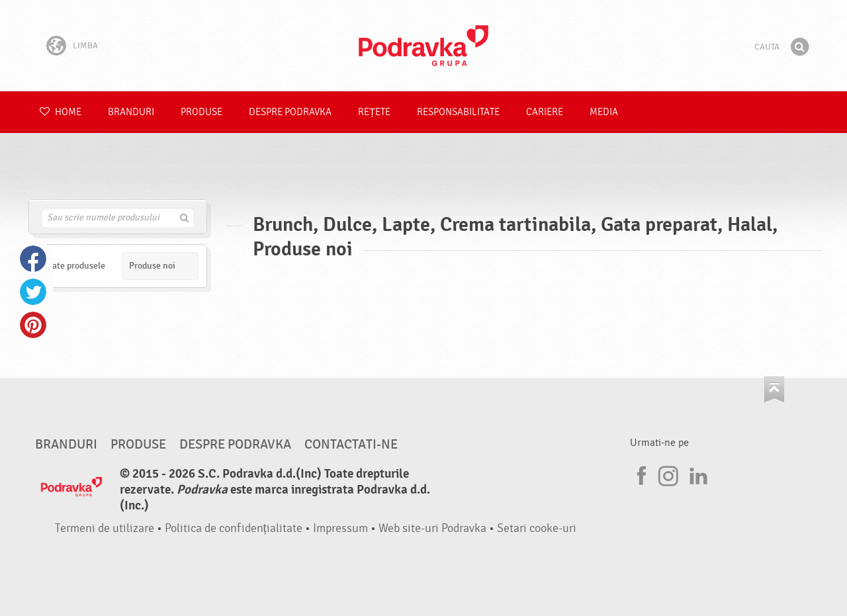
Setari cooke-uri (537, 528)
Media (604, 112)
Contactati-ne (351, 445)
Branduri (131, 112)
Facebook (33, 259)
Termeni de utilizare (105, 528)
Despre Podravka (290, 112)
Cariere (545, 112)
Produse (201, 112)
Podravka (423, 46)
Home (61, 112)
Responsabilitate (458, 112)
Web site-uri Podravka (432, 528)
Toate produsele (74, 266)
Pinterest (33, 325)
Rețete (374, 112)
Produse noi (152, 266)
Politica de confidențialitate (234, 528)
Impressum (340, 528)
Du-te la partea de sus (774, 389)
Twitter (33, 292)
